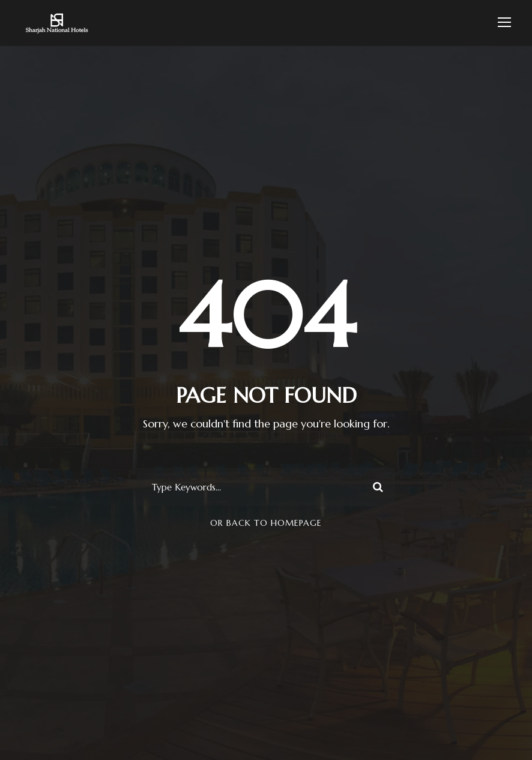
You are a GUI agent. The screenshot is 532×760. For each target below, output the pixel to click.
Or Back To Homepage (266, 523)
